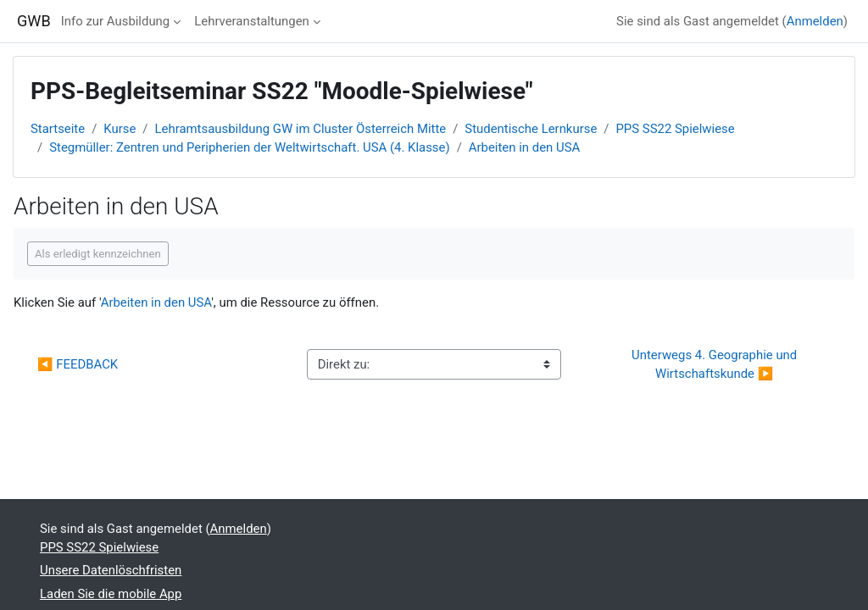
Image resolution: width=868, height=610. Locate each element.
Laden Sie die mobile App (111, 594)
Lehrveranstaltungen (252, 21)
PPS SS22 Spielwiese (675, 129)
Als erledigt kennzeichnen (98, 254)
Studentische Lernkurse (531, 129)
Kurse (120, 129)
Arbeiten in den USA (524, 147)
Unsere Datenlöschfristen (111, 570)
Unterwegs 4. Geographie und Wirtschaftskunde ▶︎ (716, 364)
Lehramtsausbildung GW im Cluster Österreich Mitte (301, 129)
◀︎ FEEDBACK (78, 364)
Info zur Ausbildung (115, 21)
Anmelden (815, 21)
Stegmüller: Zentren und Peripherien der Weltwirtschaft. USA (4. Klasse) (249, 147)
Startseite (58, 129)
